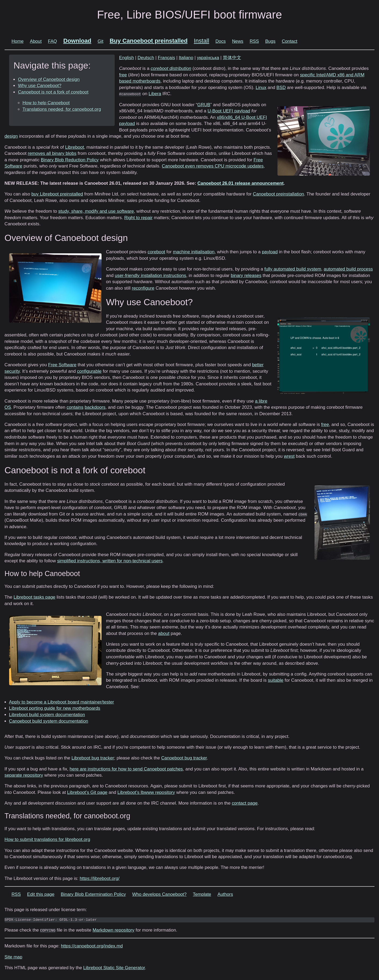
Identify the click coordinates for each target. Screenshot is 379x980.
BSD (281, 88)
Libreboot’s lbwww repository (146, 792)
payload (270, 252)
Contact (290, 41)
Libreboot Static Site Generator (114, 968)
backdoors (95, 407)
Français (166, 58)
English (126, 58)
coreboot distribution (171, 68)
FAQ (53, 41)
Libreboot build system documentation (47, 715)
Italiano (186, 58)
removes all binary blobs (52, 153)
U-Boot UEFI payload (229, 111)
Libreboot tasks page (34, 597)
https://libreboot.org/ (100, 878)
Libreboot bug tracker (93, 758)
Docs (221, 41)
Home (18, 41)
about (164, 633)
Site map (13, 957)
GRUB (204, 105)
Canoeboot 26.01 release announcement (241, 183)
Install (202, 41)
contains (75, 407)
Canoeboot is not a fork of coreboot (53, 92)
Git (100, 41)
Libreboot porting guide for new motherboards (55, 708)
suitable (276, 680)
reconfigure (143, 288)
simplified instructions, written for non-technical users (110, 561)
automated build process (348, 269)
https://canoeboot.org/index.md (92, 946)
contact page (245, 803)
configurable (89, 371)
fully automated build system (293, 269)
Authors (225, 894)
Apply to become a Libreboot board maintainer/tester (62, 702)
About (36, 41)
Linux (261, 88)
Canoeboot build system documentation (49, 721)
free (123, 75)
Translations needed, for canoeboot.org (62, 109)
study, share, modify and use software (96, 211)
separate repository (24, 775)
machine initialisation (194, 252)
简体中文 (232, 58)
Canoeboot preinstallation (279, 194)
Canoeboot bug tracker (184, 758)
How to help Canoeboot (46, 103)
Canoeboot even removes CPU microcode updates (213, 166)
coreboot (156, 252)
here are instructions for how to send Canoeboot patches (126, 769)
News (238, 41)
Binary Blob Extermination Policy (93, 894)
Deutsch (146, 58)
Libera (155, 94)
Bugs (270, 41)
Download (77, 41)
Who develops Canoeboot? (159, 894)
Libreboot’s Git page (87, 792)
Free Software (62, 365)
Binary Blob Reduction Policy (70, 160)
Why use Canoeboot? (40, 86)
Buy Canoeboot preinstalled (149, 41)
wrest (289, 456)
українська (208, 58)
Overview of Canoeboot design (49, 79)
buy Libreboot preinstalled (57, 194)
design (11, 136)
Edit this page (41, 894)
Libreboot (75, 147)
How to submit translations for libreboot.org (47, 839)
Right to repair (138, 218)
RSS (254, 41)
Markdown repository (114, 930)
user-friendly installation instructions (150, 276)
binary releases (246, 276)
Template (202, 894)
